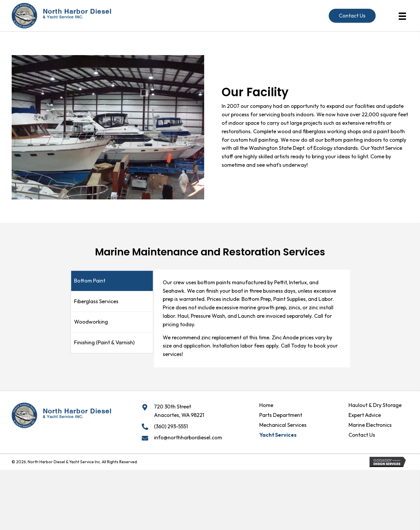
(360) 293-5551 (171, 426)
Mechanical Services (283, 425)
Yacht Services (278, 435)
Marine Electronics (370, 425)
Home (266, 405)
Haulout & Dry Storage (375, 405)
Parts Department (281, 415)
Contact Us (362, 435)
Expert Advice (365, 415)
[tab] (112, 281)
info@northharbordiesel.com (188, 437)
